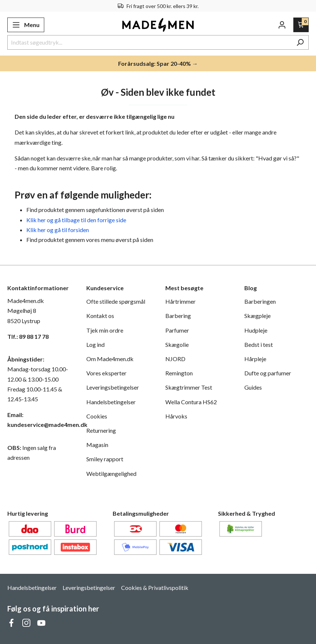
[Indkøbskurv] (301, 25)
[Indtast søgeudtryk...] (150, 42)
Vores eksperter (106, 373)
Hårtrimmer (180, 301)
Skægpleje (257, 316)
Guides (253, 387)
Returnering (101, 430)
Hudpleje (256, 330)
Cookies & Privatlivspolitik (155, 588)
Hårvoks (176, 416)
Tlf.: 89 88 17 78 (28, 336)
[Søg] (300, 42)
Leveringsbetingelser (113, 387)
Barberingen (260, 301)
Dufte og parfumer (268, 373)
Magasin (97, 445)
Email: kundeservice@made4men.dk (39, 420)
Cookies (97, 416)
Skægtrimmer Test (189, 387)
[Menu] (26, 25)
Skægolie (177, 344)
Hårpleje (255, 359)
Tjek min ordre (105, 330)
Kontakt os (100, 316)
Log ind (95, 344)
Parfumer (177, 330)
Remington (179, 373)
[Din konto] (282, 25)
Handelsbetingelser (111, 402)
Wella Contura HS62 (191, 402)
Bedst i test (259, 344)
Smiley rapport (105, 459)
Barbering (178, 316)
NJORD (175, 359)
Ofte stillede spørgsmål (116, 301)
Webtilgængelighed (111, 473)
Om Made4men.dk (110, 359)
